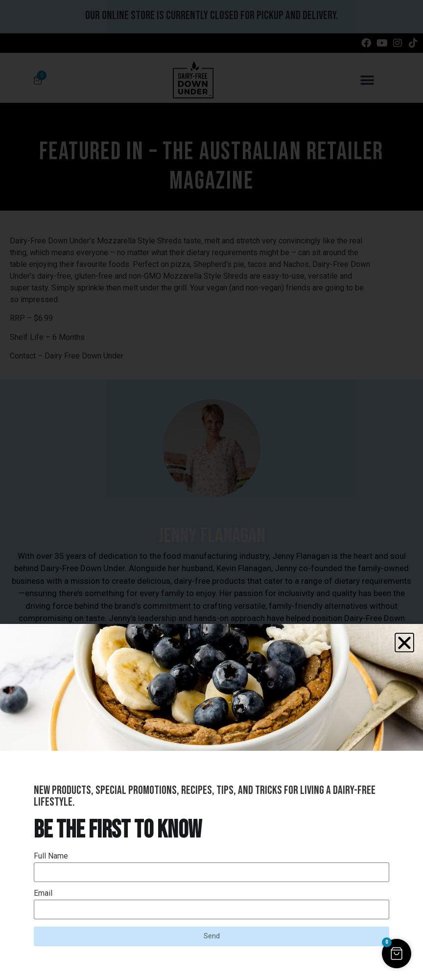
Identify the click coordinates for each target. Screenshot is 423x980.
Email (43, 894)
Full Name (51, 856)
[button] (404, 643)
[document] (211, 490)
